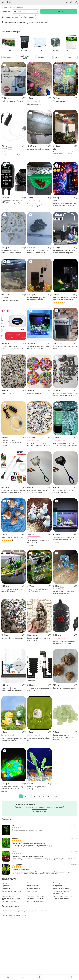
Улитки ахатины (33, 886)
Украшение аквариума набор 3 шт (39, 739)
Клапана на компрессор (62, 899)
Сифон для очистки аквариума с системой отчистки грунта (13, 491)
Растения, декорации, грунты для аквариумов (19, 911)
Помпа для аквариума (61, 889)
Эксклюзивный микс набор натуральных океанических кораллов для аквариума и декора (11, 252)
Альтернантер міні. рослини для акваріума (27, 856)
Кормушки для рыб (8, 896)
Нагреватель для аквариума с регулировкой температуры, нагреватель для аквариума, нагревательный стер (64, 642)
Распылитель (6, 889)
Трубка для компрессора (11, 899)
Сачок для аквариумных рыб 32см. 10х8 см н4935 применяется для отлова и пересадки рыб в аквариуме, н (39, 491)
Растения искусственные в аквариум (37, 788)
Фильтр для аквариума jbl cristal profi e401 (65, 348)
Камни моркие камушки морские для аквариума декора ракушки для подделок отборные (65, 395)
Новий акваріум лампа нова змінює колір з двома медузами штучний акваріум (65, 445)
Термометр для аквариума (62, 896)
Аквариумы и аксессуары (12, 7)
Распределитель (59, 886)
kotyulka (14, 852)
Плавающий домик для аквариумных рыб (36, 205)
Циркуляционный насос (61, 883)
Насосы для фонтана (35, 902)
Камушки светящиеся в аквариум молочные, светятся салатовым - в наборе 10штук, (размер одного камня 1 (64, 736)
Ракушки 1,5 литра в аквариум (12, 638)
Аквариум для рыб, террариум (38, 149)
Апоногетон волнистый (20, 869)
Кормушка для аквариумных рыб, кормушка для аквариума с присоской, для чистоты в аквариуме (65, 299)
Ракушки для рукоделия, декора (65, 688)
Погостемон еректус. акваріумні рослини (27, 830)
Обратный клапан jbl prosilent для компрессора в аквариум (64, 153)
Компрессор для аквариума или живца (13, 155)
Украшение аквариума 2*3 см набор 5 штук (38, 541)
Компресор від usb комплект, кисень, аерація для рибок (64, 252)
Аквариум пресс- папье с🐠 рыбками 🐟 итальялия (64, 592)
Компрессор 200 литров (36, 899)
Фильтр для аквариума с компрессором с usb (36, 299)
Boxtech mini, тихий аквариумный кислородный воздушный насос (12, 689)
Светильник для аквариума (12, 891)
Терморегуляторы (8, 883)
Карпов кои (6, 886)
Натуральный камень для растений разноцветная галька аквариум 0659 (39, 445)
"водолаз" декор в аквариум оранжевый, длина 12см (63, 538)
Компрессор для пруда (36, 896)
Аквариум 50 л (33, 891)
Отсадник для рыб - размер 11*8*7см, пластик (38, 590)
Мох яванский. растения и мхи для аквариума (28, 843)
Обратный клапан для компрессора (61, 892)
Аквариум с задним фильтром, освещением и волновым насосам (39, 348)
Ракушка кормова (8, 394)
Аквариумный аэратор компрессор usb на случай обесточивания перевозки (11, 442)
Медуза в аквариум (34, 104)
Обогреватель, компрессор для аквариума (39, 689)
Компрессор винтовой (10, 902)
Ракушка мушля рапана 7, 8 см (12, 537)
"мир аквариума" (59, 101)
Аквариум (31, 883)
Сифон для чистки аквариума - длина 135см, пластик (13, 590)
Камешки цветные (34, 394)
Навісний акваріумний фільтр (12, 101)
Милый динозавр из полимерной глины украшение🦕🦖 (14, 739)
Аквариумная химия (46, 911)
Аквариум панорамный (10, 300)
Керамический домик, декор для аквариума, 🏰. (39, 639)
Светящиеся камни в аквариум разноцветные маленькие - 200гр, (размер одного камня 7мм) (13, 788)
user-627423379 (17, 865)
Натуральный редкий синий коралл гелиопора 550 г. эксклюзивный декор (38, 252)
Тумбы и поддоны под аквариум (14, 916)
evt (13, 826)
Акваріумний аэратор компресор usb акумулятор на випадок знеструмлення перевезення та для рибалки (12, 348)
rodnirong (15, 839)
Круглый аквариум (34, 889)
